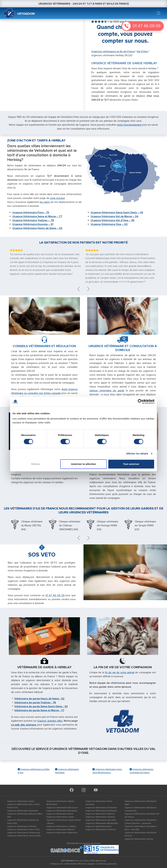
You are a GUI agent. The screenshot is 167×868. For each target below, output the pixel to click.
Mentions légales (87, 864)
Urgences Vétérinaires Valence (100, 814)
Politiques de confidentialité (63, 864)
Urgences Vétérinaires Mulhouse (62, 833)
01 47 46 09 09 (147, 26)
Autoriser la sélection (84, 464)
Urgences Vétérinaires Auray (21, 801)
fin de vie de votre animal (120, 672)
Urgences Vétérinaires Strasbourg (23, 833)
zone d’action (57, 198)
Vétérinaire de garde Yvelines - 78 (35, 703)
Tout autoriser (131, 464)
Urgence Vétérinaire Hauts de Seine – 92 (37, 228)
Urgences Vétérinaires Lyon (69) (101, 820)
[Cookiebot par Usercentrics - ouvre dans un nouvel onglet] (140, 401)
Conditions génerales (107, 864)
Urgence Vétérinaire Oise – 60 (109, 224)
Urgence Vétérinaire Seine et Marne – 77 (37, 216)
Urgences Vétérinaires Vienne (139, 839)
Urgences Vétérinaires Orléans (22, 826)
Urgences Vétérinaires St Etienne (101, 808)
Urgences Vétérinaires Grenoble (23, 811)
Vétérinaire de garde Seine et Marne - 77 (39, 710)
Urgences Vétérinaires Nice (99, 826)
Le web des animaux (24, 725)
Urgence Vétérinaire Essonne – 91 (33, 224)
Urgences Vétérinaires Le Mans (61, 826)
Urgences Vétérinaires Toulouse (101, 829)
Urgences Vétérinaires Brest (60, 814)
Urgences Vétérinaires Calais (60, 817)
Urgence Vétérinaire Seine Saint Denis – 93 (117, 213)
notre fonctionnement (129, 125)
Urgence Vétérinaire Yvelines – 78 (33, 220)
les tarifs (45, 202)
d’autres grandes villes (50, 721)
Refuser (36, 464)
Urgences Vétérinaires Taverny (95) (24, 836)
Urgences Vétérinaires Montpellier (102, 823)
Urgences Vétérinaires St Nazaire (101, 811)
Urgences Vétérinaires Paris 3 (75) (23, 829)
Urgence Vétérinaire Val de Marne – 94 (114, 216)
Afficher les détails (137, 454)
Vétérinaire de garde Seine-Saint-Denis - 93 (41, 706)
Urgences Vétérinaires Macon (60, 829)
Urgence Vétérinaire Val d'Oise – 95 (113, 220)
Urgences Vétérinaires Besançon (62, 808)
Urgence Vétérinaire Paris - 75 (31, 213)
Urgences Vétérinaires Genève (100, 817)
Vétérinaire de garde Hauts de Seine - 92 (39, 699)
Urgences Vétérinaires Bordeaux (62, 811)
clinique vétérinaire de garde (107, 391)
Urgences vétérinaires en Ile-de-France (113, 51)
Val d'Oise (142, 51)
